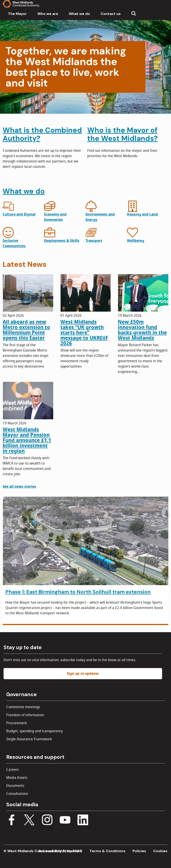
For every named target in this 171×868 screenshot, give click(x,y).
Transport (94, 241)
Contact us (111, 14)
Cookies (160, 851)
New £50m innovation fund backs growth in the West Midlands (142, 330)
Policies (139, 851)
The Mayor (17, 14)
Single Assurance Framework (29, 739)
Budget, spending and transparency (35, 731)
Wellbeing (136, 241)
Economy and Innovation (55, 217)
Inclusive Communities (14, 243)
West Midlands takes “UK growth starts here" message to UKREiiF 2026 (84, 333)
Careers (12, 770)
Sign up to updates (83, 674)
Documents (15, 786)
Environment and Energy (100, 217)
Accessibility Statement (60, 851)
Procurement (17, 723)
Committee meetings (23, 707)
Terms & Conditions (107, 851)
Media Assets (17, 778)
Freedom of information (25, 715)
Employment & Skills (62, 241)
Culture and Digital (19, 214)
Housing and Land (142, 214)
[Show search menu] (134, 14)
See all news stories (19, 487)
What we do (79, 14)
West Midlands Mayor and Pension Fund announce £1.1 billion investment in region (27, 440)
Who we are (48, 14)
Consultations (17, 794)
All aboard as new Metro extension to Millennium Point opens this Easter (26, 330)
